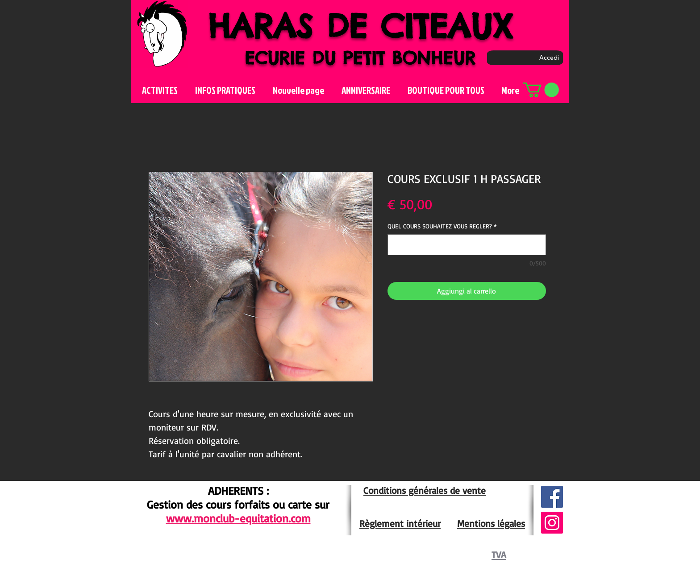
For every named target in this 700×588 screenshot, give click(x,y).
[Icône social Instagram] (552, 523)
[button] (541, 90)
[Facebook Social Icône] (552, 497)
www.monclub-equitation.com (238, 518)
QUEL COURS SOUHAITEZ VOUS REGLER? (442, 226)
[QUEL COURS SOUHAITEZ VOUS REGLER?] (467, 245)
